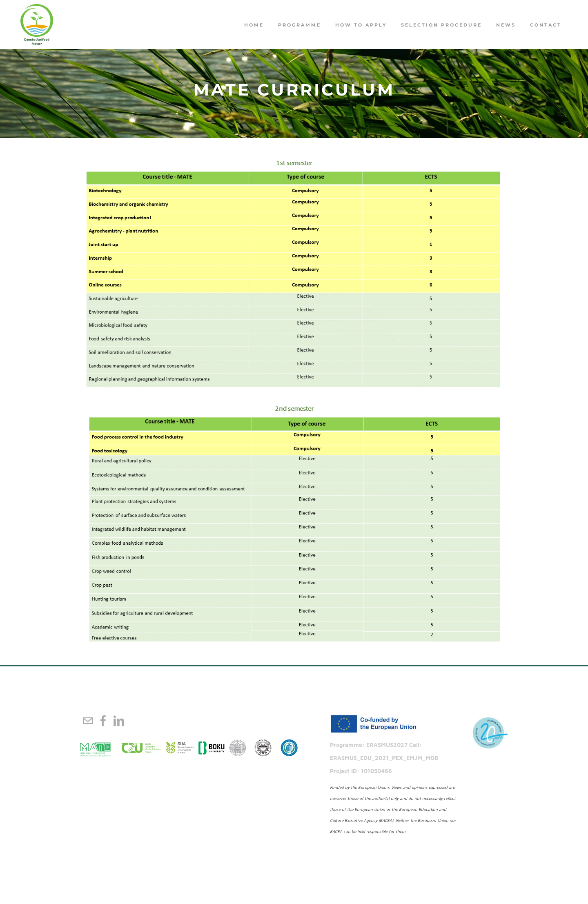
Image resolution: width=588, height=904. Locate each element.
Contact (546, 25)
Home (254, 25)
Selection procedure (441, 25)
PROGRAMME (300, 25)
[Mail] (88, 721)
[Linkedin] (119, 721)
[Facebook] (103, 721)
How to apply (361, 25)
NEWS (506, 25)
